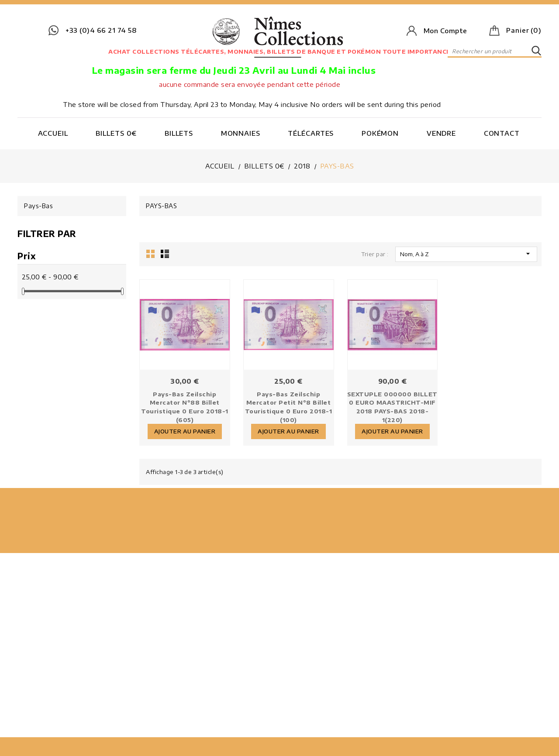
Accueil (53, 133)
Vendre (441, 133)
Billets (179, 133)
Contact (502, 133)
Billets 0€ (116, 133)
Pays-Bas (38, 206)
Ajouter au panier (188, 429)
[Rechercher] (495, 51)
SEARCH (536, 51)
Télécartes (311, 133)
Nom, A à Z (466, 254)
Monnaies (241, 133)
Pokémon (380, 133)
